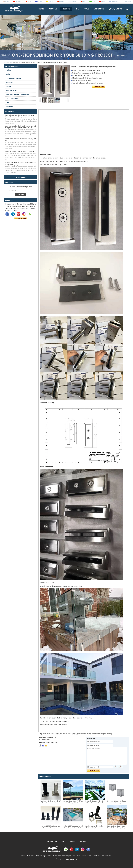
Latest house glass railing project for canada (19, 152)
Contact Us (99, 9)
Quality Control (115, 9)
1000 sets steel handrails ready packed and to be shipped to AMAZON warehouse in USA (21, 127)
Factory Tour (52, 841)
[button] (63, 59)
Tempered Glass (12, 90)
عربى (93, 1)
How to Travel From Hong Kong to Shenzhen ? (20, 115)
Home (41, 9)
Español (51, 1)
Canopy (9, 86)
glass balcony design (84, 734)
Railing (9, 70)
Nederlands (128, 1)
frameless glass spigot (51, 734)
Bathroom (10, 107)
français (29, 1)
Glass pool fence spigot (62, 856)
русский (40, 1)
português (62, 1)
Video (72, 841)
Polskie (103, 1)
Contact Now (21, 218)
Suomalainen (115, 1)
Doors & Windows (12, 99)
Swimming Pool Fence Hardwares (18, 94)
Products (66, 9)
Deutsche (18, 1)
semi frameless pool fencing (102, 734)
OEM (8, 103)
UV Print (30, 856)
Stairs (8, 74)
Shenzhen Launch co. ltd (82, 856)
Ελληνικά (73, 1)
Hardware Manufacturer (102, 856)
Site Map (83, 841)
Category (13, 62)
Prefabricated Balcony (14, 78)
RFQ (77, 9)
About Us (53, 9)
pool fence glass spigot (68, 734)
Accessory (21, 62)
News (86, 9)
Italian (84, 1)
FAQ (63, 841)
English (7, 1)
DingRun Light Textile (43, 856)
